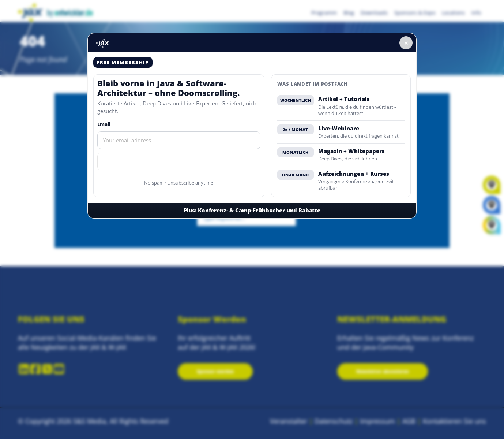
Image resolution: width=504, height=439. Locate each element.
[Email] (179, 140)
